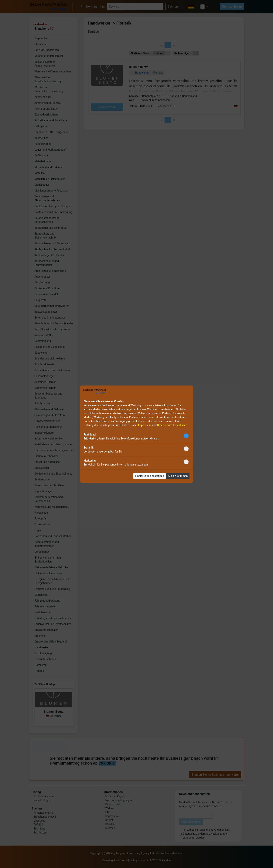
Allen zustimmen (178, 476)
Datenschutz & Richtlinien (172, 425)
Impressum (145, 425)
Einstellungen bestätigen (150, 476)
